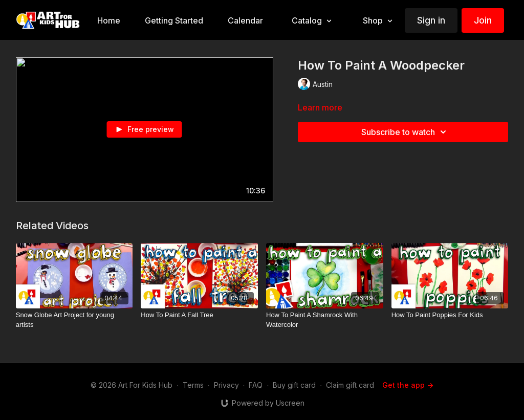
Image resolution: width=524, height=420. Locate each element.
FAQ (256, 385)
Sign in (431, 20)
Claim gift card (350, 385)
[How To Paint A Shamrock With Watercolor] (325, 320)
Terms (193, 385)
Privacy (226, 385)
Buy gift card (294, 385)
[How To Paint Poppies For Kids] (450, 315)
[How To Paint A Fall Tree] (199, 315)
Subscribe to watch (405, 132)
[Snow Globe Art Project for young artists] (74, 320)
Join (483, 20)
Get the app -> (408, 385)
